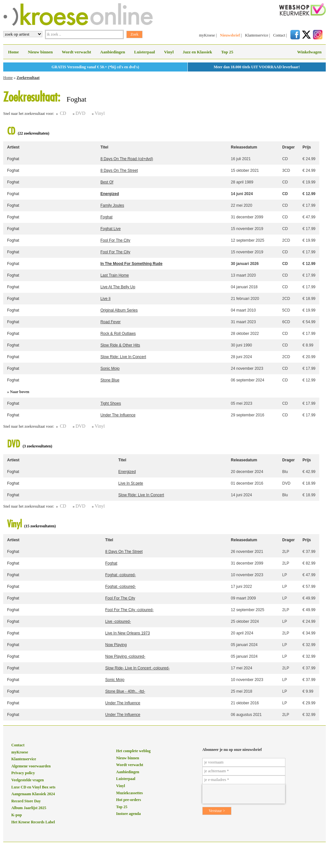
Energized (110, 194)
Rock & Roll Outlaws (118, 334)
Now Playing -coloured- (125, 656)
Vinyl (169, 52)
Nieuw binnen (40, 52)
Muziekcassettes (129, 793)
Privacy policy (23, 773)
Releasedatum (244, 147)
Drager (288, 147)
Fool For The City (115, 240)
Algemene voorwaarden (31, 766)
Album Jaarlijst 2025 (29, 808)
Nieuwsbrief (230, 35)
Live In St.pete (131, 483)
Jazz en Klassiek (197, 52)
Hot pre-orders (128, 800)
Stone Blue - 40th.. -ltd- (125, 691)
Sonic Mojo (110, 368)
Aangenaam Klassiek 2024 (33, 794)
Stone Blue (110, 380)
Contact (279, 35)
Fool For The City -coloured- (130, 610)
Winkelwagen (309, 52)
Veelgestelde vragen (28, 780)
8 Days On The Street (119, 170)
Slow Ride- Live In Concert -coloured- (138, 668)
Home (13, 52)
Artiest (13, 147)
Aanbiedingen (113, 52)
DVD (80, 113)
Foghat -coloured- (121, 575)
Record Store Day (26, 801)
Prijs (307, 147)
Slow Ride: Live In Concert (123, 357)
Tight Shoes (111, 403)
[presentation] (244, 794)
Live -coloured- (118, 621)
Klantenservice (257, 35)
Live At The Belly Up (118, 287)
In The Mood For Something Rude (132, 264)
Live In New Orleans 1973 (128, 633)
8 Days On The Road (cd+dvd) (127, 159)
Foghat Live (111, 229)
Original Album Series (119, 310)
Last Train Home (115, 275)
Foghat (13, 159)
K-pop (17, 815)
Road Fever (111, 322)
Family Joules (112, 205)
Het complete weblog (133, 751)
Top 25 (227, 52)
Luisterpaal (144, 52)
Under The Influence (118, 415)
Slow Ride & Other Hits (120, 345)
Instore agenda (128, 814)
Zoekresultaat (28, 78)
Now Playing (116, 645)
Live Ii (106, 299)
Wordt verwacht (76, 52)
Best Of (107, 182)
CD (63, 113)
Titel (104, 147)
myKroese (207, 35)
